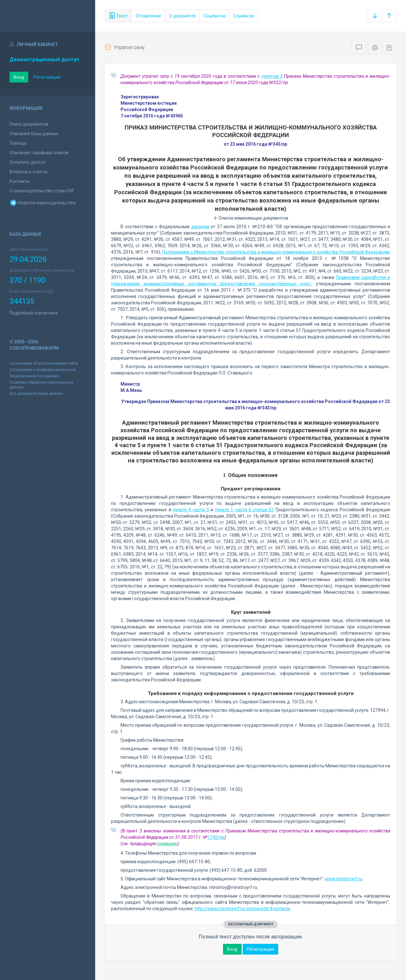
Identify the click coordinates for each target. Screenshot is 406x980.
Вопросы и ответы (29, 172)
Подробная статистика (33, 313)
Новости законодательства (43, 203)
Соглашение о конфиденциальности (43, 370)
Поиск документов (29, 124)
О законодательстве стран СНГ (42, 191)
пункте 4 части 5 (191, 510)
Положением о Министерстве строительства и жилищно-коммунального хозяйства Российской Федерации (276, 252)
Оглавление (148, 16)
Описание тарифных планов (39, 153)
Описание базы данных (34, 134)
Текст (118, 16)
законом (200, 227)
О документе (182, 16)
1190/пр (216, 837)
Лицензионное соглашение (34, 376)
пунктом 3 (272, 76)
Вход (19, 77)
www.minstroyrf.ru (344, 879)
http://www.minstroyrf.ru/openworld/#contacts (242, 909)
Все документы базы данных (36, 394)
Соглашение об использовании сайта (44, 363)
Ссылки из (244, 16)
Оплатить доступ (27, 162)
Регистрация (47, 77)
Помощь (18, 143)
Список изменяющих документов (251, 218)
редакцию (167, 844)
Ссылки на (214, 16)
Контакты (20, 181)
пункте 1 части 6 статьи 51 (245, 510)
